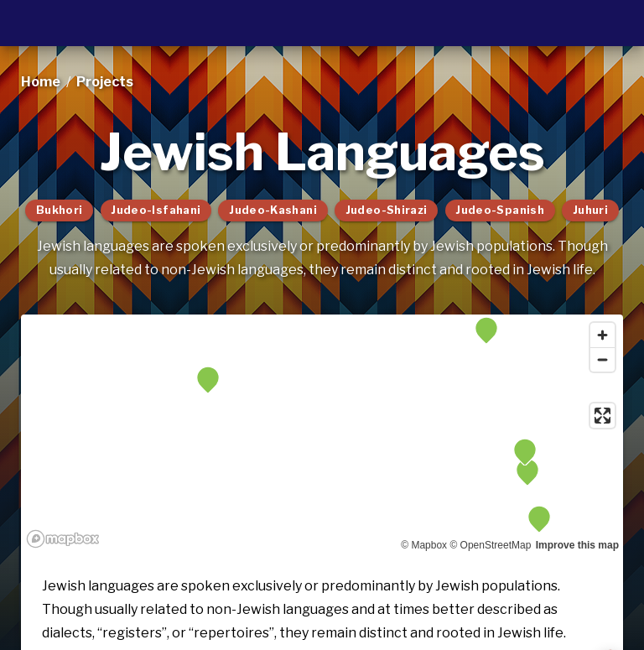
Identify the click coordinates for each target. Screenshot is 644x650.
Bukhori (60, 210)
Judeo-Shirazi (387, 210)
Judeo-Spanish (500, 210)
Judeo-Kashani (273, 210)
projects (105, 82)
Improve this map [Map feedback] (577, 545)
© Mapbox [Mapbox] (424, 545)
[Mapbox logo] (63, 539)
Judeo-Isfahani (156, 210)
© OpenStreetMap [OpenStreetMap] (490, 545)
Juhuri (590, 210)
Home (41, 82)
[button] (525, 452)
